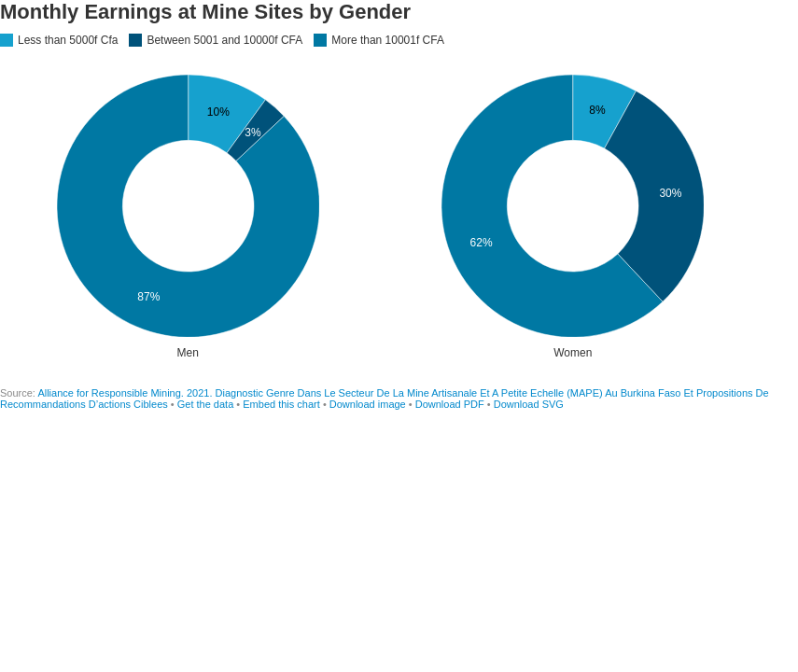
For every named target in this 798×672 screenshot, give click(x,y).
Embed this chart (281, 404)
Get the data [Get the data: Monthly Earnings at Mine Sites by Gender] (206, 404)
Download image (368, 404)
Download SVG (529, 404)
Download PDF (450, 404)
